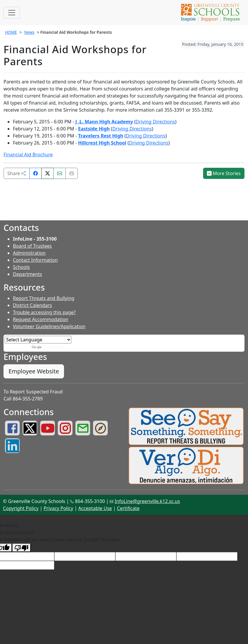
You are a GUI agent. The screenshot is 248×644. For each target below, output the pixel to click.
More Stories (224, 173)
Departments (27, 274)
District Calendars (32, 305)
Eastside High (94, 129)
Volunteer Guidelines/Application (49, 326)
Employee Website (34, 371)
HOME (11, 32)
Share (17, 173)
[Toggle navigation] (12, 13)
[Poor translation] (21, 548)
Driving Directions (155, 122)
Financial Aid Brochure (28, 155)
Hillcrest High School (102, 143)
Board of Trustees (32, 246)
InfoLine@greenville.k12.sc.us (147, 501)
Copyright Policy (21, 508)
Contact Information (35, 260)
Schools (21, 267)
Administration (29, 253)
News (29, 32)
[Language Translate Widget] (38, 340)
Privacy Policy (58, 508)
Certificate (128, 508)
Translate (47, 347)
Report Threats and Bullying (44, 298)
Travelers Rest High (101, 136)
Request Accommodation (41, 319)
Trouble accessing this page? (44, 312)
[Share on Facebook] (36, 173)
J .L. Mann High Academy (104, 122)
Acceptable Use (95, 508)
